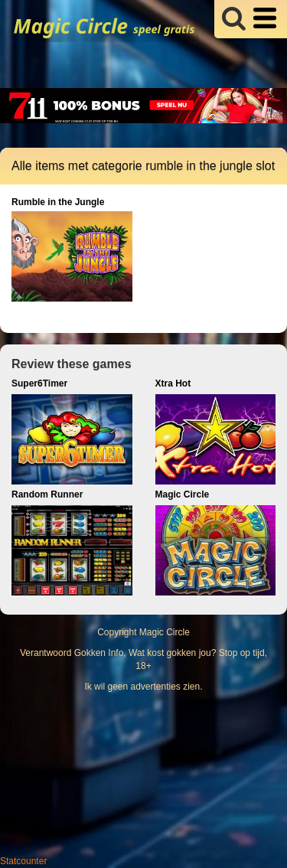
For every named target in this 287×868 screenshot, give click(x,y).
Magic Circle (165, 632)
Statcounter (23, 861)
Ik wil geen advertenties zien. (143, 687)
